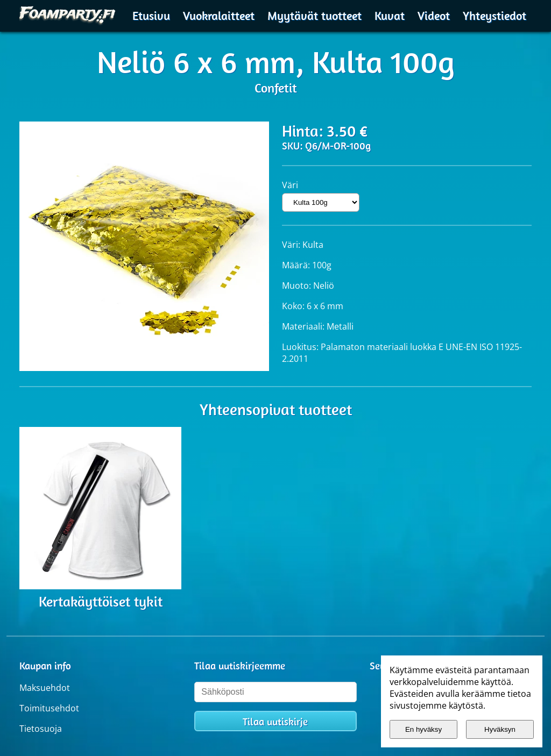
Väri (290, 185)
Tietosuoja (41, 729)
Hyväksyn (500, 729)
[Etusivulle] (68, 14)
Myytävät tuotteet (315, 16)
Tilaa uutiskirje (275, 722)
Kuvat (390, 16)
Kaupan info (45, 666)
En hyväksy (423, 729)
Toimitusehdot (49, 708)
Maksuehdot (45, 688)
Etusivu (151, 16)
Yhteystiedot (495, 16)
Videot (434, 16)
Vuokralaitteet (219, 16)
